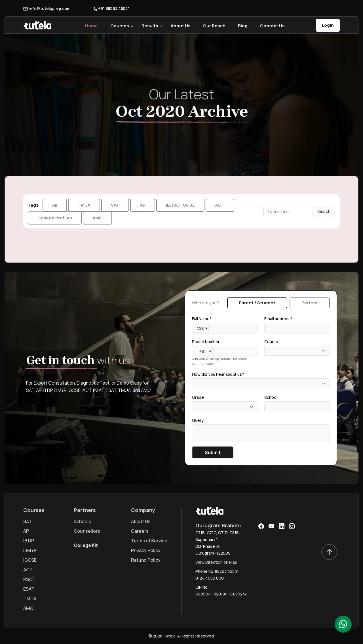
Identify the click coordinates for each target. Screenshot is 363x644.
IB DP (29, 541)
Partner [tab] (310, 303)
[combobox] (297, 351)
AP (143, 205)
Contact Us (272, 26)
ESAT (29, 589)
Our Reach (214, 26)
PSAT (29, 579)
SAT (115, 205)
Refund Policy (146, 560)
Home (91, 26)
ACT (220, 205)
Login (328, 25)
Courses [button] (120, 26)
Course (271, 342)
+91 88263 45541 (111, 8)
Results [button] (150, 26)
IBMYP (30, 550)
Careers (140, 531)
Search (324, 211)
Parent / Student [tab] (257, 303)
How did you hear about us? (218, 374)
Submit (213, 452)
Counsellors (87, 531)
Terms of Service (149, 541)
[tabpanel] (261, 387)
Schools (82, 521)
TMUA (84, 205)
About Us (181, 26)
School (271, 397)
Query (198, 420)
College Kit (86, 545)
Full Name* (202, 319)
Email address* (278, 319)
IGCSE (30, 560)
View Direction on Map (216, 562)
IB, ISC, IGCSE (180, 205)
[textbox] (268, 351)
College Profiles (55, 218)
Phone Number (206, 342)
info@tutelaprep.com (47, 8)
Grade (198, 397)
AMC (97, 218)
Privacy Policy (146, 550)
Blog (243, 26)
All (55, 205)
